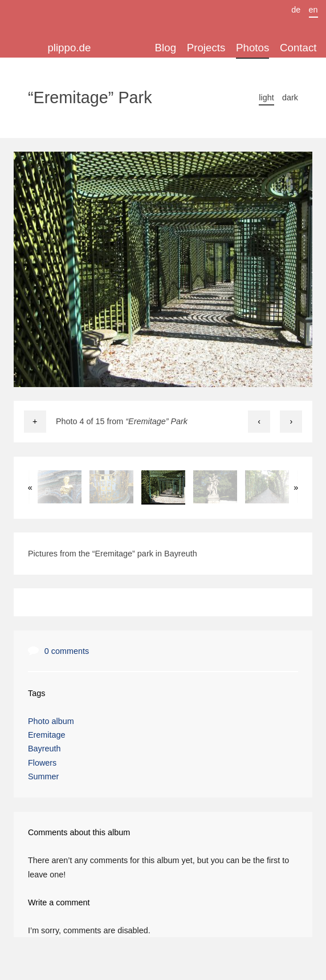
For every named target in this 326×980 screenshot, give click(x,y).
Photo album (51, 721)
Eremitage (47, 735)
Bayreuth (44, 749)
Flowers (42, 763)
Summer (43, 776)
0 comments (67, 651)
